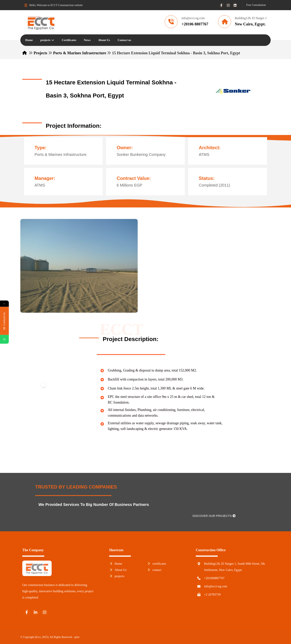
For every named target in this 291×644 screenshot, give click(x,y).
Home (116, 564)
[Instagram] (228, 5)
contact (154, 570)
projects (117, 576)
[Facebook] (221, 5)
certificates (156, 564)
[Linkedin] (235, 5)
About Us (118, 570)
